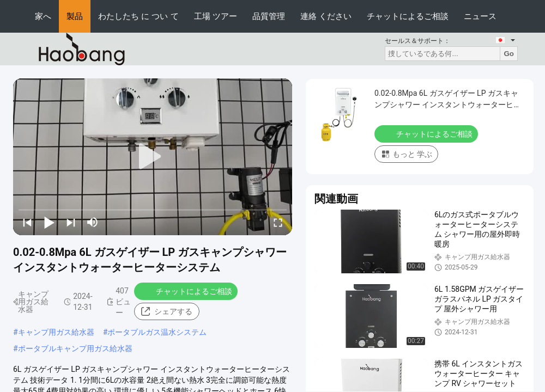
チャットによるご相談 (408, 16)
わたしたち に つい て (138, 16)
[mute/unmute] (93, 222)
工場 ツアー (216, 16)
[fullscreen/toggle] (278, 222)
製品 (75, 16)
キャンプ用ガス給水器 (56, 332)
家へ (43, 16)
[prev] (27, 222)
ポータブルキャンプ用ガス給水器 (75, 348)
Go (509, 54)
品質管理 (269, 16)
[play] (153, 157)
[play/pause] (49, 222)
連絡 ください (326, 16)
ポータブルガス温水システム (157, 332)
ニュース (480, 16)
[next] (71, 222)
